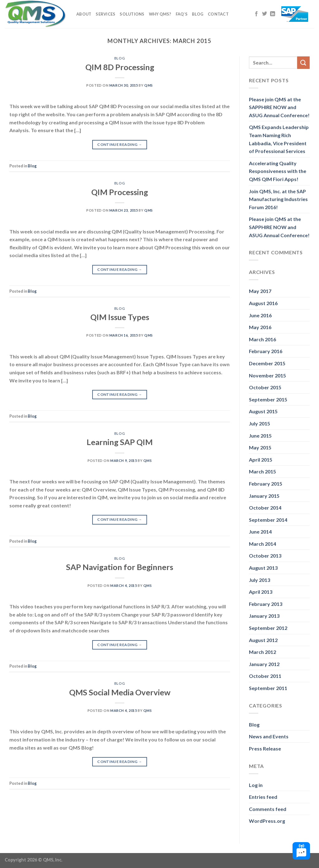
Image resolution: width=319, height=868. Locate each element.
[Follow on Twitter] (264, 14)
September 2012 (268, 628)
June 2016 (260, 315)
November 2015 (267, 375)
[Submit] (303, 62)
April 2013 (261, 592)
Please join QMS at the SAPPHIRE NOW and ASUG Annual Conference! (279, 107)
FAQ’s (182, 14)
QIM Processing (120, 192)
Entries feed (263, 797)
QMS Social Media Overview (120, 692)
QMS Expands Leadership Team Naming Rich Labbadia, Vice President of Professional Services (279, 139)
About (84, 14)
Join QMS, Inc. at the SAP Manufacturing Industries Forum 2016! (278, 199)
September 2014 (268, 520)
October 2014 (265, 508)
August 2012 (263, 640)
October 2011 (265, 676)
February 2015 (266, 484)
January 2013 (264, 616)
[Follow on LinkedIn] (273, 14)
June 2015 (260, 436)
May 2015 (260, 447)
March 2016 (262, 339)
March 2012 (262, 652)
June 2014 (260, 532)
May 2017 (260, 291)
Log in (256, 785)
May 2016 (260, 327)
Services (105, 14)
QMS (149, 85)
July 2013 (259, 580)
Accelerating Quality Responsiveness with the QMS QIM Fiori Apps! (278, 171)
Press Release (265, 748)
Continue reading (120, 144)
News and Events (269, 736)
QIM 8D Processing (120, 67)
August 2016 (263, 303)
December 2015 (267, 363)
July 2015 (259, 423)
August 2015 (263, 411)
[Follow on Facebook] (256, 14)
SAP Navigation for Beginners (120, 567)
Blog (198, 14)
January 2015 (264, 496)
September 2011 (268, 688)
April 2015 (261, 460)
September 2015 (268, 399)
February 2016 (266, 351)
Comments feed (268, 809)
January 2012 (264, 664)
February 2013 (266, 604)
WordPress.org (267, 821)
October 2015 (265, 387)
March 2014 (262, 544)
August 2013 (263, 568)
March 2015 (262, 471)
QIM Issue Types (120, 317)
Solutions (132, 14)
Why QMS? (160, 14)
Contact (218, 14)
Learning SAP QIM (120, 442)
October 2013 (265, 556)
